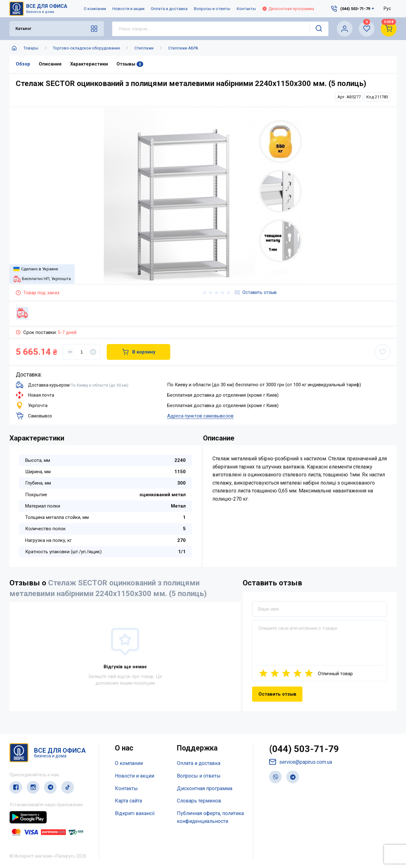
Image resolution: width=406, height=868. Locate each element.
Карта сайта (128, 801)
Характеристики (89, 64)
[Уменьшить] (70, 352)
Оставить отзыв (255, 293)
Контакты (246, 9)
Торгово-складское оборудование (86, 48)
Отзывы (130, 64)
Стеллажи (144, 48)
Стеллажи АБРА (183, 48)
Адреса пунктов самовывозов (200, 416)
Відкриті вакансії (135, 813)
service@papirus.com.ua (301, 763)
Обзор (23, 64)
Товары (31, 48)
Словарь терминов (199, 801)
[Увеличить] (93, 352)
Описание (50, 64)
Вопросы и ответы (212, 9)
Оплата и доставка (169, 9)
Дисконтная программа (288, 9)
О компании (95, 9)
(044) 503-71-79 (304, 749)
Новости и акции (128, 9)
